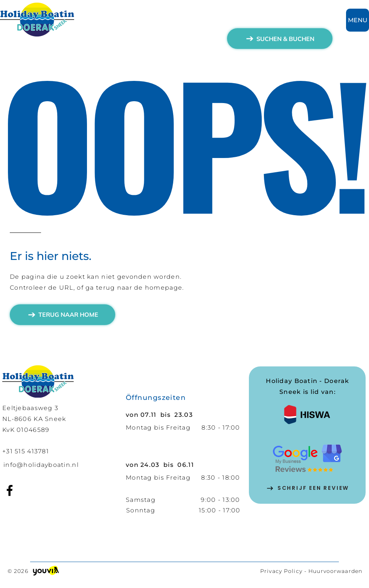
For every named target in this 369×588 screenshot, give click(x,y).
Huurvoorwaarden (335, 571)
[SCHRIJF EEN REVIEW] (308, 488)
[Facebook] (10, 490)
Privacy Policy (281, 571)
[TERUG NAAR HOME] (63, 315)
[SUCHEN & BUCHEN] (280, 39)
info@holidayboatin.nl (41, 465)
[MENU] (358, 20)
